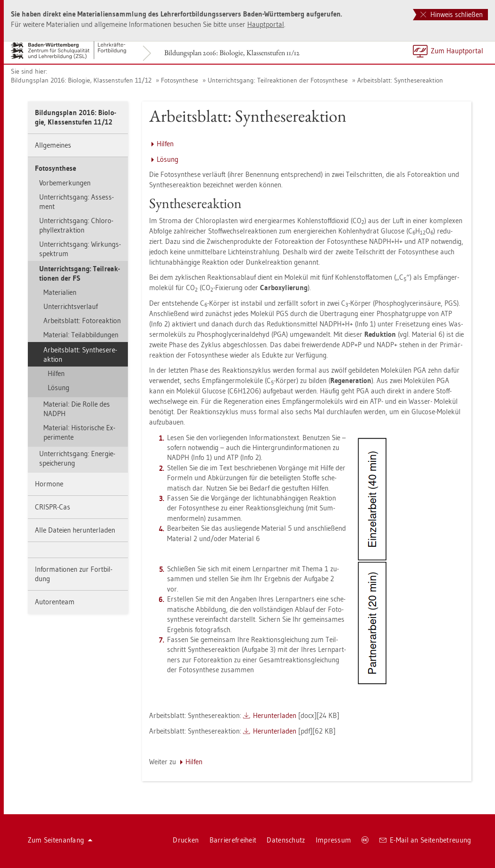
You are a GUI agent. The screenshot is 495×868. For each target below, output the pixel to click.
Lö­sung (59, 388)
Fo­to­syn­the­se (180, 80)
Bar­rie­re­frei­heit (233, 840)
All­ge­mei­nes (53, 145)
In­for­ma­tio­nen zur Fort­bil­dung (74, 574)
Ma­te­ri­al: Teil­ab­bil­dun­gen (81, 335)
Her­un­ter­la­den (275, 715)
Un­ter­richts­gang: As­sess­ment (76, 202)
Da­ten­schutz (286, 840)
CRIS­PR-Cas (53, 507)
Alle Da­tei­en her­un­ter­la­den (75, 530)
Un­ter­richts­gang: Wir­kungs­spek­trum (80, 249)
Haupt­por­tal (266, 24)
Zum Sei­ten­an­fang (60, 840)
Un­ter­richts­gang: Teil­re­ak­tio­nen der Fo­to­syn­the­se (278, 80)
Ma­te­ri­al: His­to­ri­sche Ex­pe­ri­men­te (79, 432)
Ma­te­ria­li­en (60, 292)
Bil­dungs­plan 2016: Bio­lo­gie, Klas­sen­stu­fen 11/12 (232, 53)
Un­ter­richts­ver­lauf (71, 306)
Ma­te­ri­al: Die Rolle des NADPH (77, 409)
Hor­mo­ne (49, 484)
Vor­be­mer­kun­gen (65, 183)
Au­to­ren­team (55, 602)
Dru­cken (186, 840)
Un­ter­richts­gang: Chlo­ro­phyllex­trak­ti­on (76, 225)
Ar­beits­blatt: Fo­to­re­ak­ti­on (82, 321)
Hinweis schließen (452, 14)
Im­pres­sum (334, 840)
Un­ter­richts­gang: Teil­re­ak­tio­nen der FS (80, 273)
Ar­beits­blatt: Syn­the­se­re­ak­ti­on (400, 80)
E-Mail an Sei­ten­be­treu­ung (425, 840)
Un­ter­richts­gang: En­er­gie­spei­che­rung (77, 458)
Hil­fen (56, 373)
